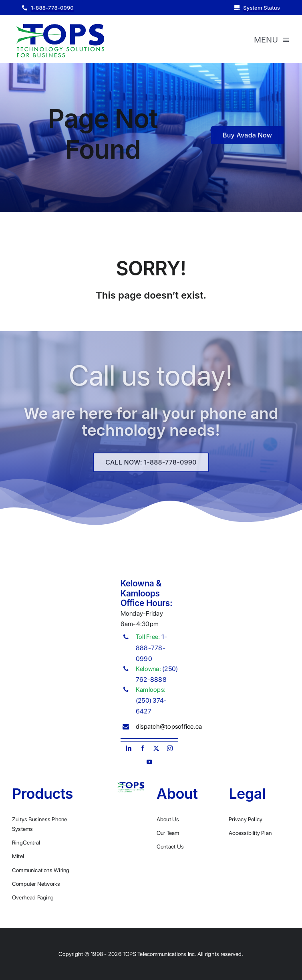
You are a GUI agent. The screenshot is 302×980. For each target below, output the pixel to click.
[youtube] (149, 762)
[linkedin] (129, 748)
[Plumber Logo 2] (60, 24)
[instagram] (170, 748)
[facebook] (143, 748)
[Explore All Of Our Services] (151, 465)
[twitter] (156, 748)
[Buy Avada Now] (247, 136)
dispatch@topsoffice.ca (169, 726)
